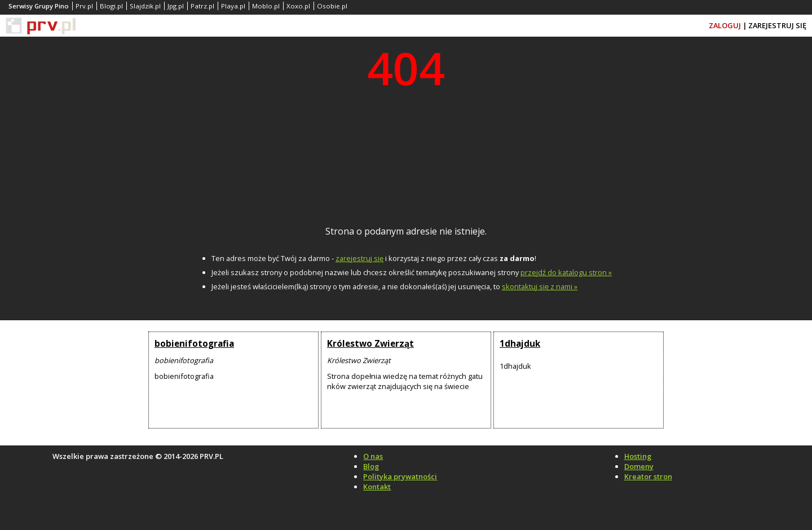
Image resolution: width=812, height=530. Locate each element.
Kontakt (377, 487)
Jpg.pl (176, 6)
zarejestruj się (359, 258)
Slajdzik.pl (145, 6)
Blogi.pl (111, 6)
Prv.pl (84, 6)
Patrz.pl (202, 6)
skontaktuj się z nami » (540, 286)
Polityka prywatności (400, 476)
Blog (371, 466)
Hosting (638, 456)
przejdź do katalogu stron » (566, 272)
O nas (373, 456)
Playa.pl (233, 6)
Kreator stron (648, 476)
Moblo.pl (266, 6)
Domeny (639, 466)
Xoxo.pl (298, 6)
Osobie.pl (332, 6)
